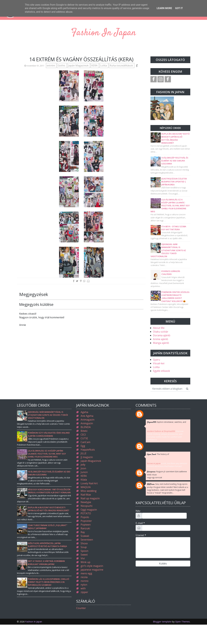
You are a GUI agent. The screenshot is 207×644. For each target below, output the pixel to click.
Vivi (83, 558)
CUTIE (84, 438)
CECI (83, 435)
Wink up (85, 562)
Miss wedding (89, 491)
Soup (84, 547)
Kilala (84, 480)
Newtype (86, 502)
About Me (159, 328)
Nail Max (86, 495)
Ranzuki (85, 528)
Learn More (164, 8)
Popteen (86, 525)
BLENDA (86, 427)
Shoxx (84, 543)
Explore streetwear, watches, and (167, 422)
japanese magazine (92, 570)
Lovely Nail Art (89, 483)
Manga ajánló (161, 343)
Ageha (84, 412)
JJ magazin (87, 457)
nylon (84, 585)
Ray (83, 532)
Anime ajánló (161, 339)
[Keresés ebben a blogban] (167, 389)
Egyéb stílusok (161, 371)
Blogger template (162, 622)
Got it (179, 8)
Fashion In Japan (104, 33)
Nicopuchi (86, 506)
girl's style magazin (92, 566)
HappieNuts (88, 450)
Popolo (85, 517)
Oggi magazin (89, 510)
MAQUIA (86, 487)
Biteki (84, 431)
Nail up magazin (90, 498)
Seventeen (87, 540)
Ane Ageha (87, 416)
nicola (84, 577)
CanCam (85, 442)
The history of (158, 454)
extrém (51, 65)
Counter (81, 608)
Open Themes (182, 622)
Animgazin (87, 423)
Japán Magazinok (79, 65)
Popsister (86, 521)
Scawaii (85, 536)
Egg (83, 446)
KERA (95, 65)
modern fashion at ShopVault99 (161, 431)
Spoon (84, 551)
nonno (85, 581)
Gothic (62, 65)
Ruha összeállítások (122, 65)
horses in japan (154, 463)
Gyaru (156, 360)
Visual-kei (159, 363)
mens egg (86, 573)
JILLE (84, 453)
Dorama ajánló (162, 335)
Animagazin (87, 420)
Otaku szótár (161, 332)
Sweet (84, 555)
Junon (84, 472)
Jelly (83, 465)
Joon (83, 468)
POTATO (86, 513)
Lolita (104, 65)
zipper (84, 592)
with (83, 588)
